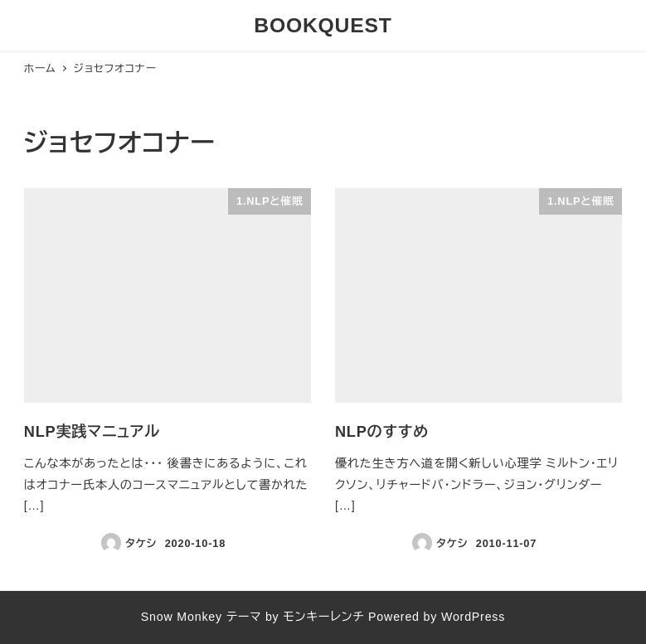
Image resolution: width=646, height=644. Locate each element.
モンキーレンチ (323, 617)
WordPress (473, 617)
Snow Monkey (182, 617)
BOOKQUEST (323, 25)
